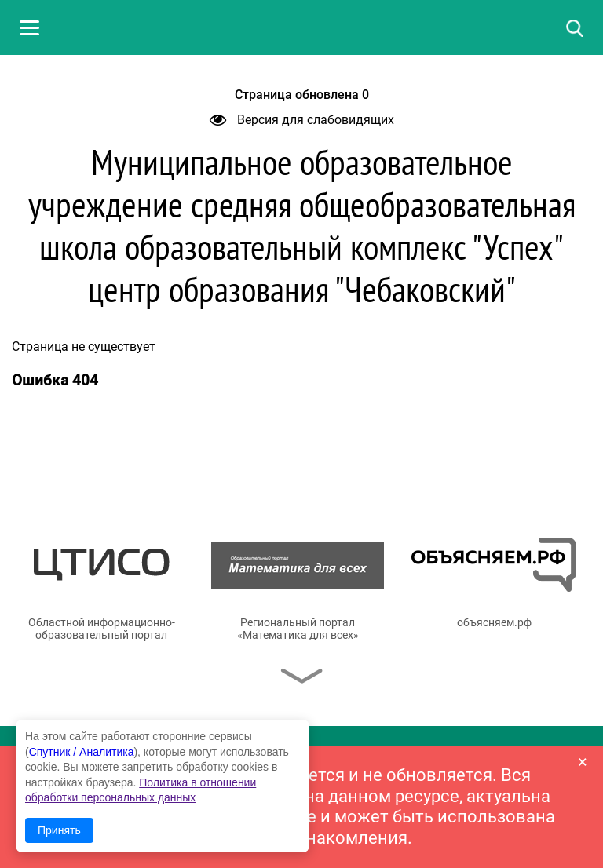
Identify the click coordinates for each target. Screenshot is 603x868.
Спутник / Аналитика (82, 752)
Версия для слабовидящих (302, 120)
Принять (59, 830)
